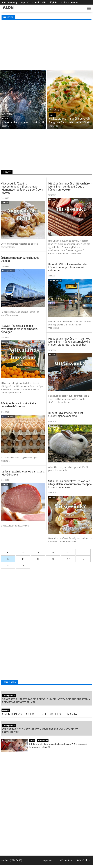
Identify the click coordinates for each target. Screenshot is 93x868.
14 (23, 559)
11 (68, 552)
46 (8, 565)
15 (38, 559)
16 (53, 559)
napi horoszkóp (10, 2)
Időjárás (53, 2)
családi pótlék (39, 2)
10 (53, 552)
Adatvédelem (83, 860)
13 (8, 559)
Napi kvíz (25, 2)
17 (68, 559)
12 (83, 552)
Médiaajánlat (66, 860)
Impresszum (49, 860)
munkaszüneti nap (69, 2)
